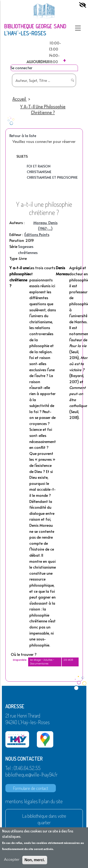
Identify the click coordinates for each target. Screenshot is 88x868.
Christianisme (39, 172)
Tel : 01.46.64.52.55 (23, 768)
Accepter (12, 860)
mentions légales (22, 801)
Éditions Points (37, 234)
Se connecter (21, 68)
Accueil (19, 99)
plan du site (52, 801)
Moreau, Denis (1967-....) (45, 225)
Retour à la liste (23, 135)
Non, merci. (35, 860)
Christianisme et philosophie (52, 177)
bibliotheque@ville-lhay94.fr (31, 774)
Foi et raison (39, 166)
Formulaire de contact (31, 788)
